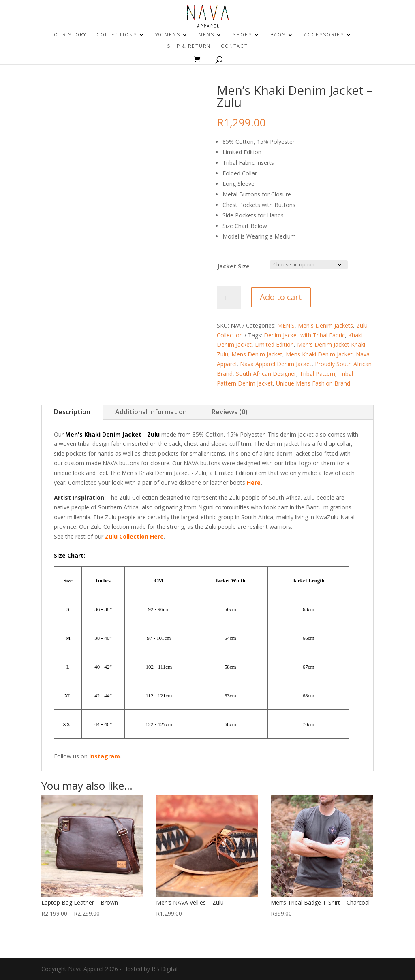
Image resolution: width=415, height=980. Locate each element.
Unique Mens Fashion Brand (313, 383)
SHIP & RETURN (189, 46)
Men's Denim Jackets (325, 325)
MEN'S (286, 325)
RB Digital (165, 969)
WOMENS (168, 35)
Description (72, 412)
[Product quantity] (229, 298)
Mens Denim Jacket (257, 354)
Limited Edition (274, 344)
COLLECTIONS (117, 35)
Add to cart (281, 297)
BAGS (278, 35)
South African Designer (266, 374)
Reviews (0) (230, 412)
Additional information (151, 412)
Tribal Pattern (317, 374)
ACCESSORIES (324, 35)
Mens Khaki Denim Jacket (319, 354)
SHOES (242, 35)
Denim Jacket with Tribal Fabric (304, 335)
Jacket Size (233, 266)
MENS (206, 35)
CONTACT (234, 46)
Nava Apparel (86, 969)
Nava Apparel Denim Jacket (276, 364)
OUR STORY (70, 35)
